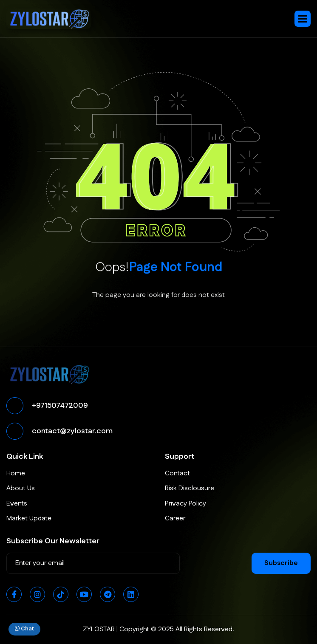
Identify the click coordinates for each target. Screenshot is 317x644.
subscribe (281, 563)
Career (175, 518)
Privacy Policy (185, 504)
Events (17, 504)
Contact (177, 473)
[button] (303, 19)
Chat (24, 629)
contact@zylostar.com (72, 431)
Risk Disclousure (190, 488)
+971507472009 (60, 406)
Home (16, 473)
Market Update (29, 518)
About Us (21, 488)
